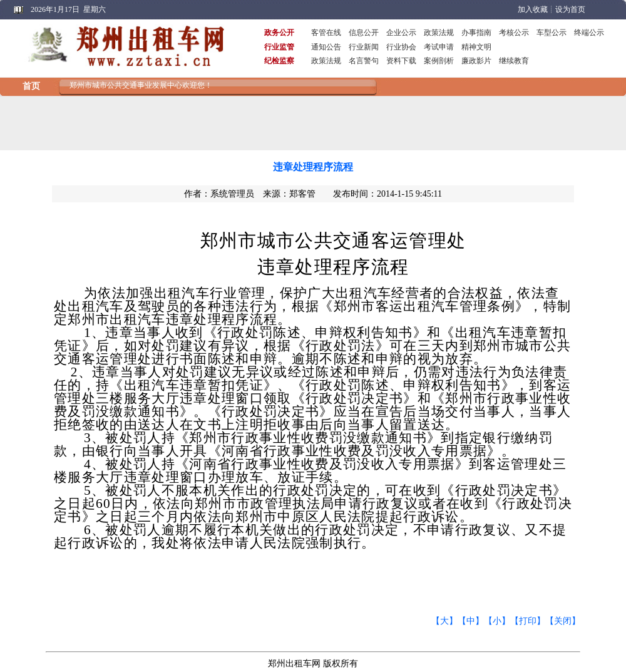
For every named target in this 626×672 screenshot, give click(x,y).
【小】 (497, 621)
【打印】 (528, 621)
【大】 (444, 621)
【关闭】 (563, 621)
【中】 (471, 621)
